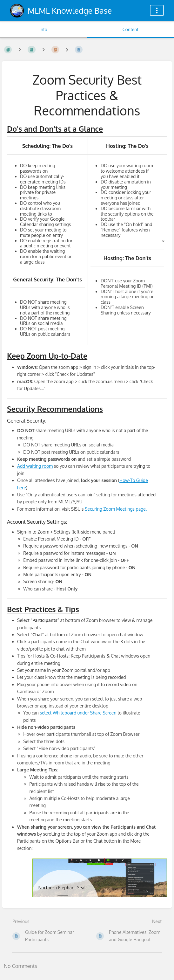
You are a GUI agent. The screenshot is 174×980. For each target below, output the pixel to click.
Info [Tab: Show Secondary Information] (43, 29)
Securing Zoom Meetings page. (116, 509)
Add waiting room (35, 466)
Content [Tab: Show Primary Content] (130, 29)
